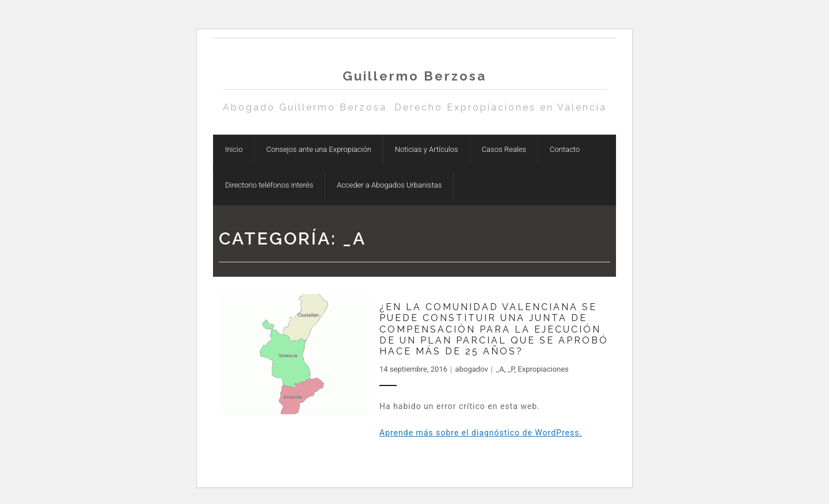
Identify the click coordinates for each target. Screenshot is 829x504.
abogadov (472, 369)
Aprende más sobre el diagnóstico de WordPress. (481, 433)
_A (500, 369)
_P (511, 369)
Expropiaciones (543, 369)
